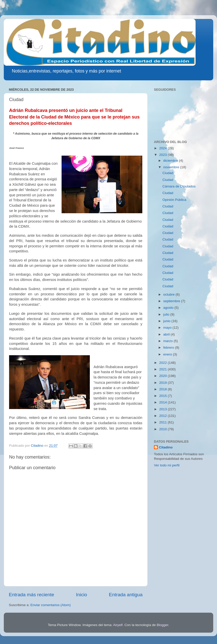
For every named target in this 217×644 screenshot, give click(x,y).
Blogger (162, 625)
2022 (164, 363)
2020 (164, 376)
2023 (164, 155)
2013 (164, 409)
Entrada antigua (126, 595)
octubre (169, 294)
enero (168, 354)
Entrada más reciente (32, 595)
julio (167, 314)
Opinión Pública (174, 200)
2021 (164, 369)
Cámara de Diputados (179, 186)
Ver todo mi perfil (167, 465)
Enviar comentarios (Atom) (51, 605)
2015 (164, 396)
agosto (169, 308)
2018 (164, 389)
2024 (164, 148)
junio (167, 321)
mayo (168, 328)
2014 (164, 402)
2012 (164, 416)
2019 (164, 383)
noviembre (172, 167)
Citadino (166, 447)
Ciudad (168, 173)
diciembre (171, 161)
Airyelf (118, 625)
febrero (169, 348)
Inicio (82, 595)
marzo (168, 341)
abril (167, 334)
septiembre (172, 301)
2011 (164, 422)
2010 (164, 429)
